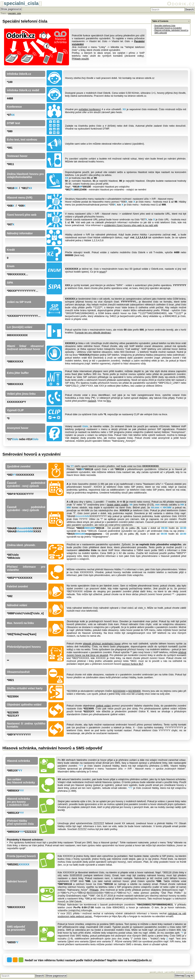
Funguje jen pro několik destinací (93, 333)
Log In (189, 975)
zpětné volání (103, 706)
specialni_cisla (21, 3)
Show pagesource (11, 9)
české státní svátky (117, 505)
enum (102, 272)
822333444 (119, 691)
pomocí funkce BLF (132, 664)
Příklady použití (80, 59)
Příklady (94, 890)
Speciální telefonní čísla (165, 26)
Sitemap (179, 975)
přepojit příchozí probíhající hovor (102, 644)
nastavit (92, 401)
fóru (109, 401)
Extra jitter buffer (18, 373)
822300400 (135, 691)
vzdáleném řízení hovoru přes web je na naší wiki (131, 225)
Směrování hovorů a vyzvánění (168, 28)
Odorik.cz (181, 4)
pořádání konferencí (90, 109)
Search (189, 9)
